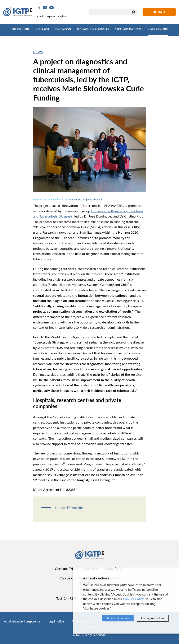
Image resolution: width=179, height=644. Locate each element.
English (62, 16)
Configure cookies (153, 618)
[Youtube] (52, 8)
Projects (87, 199)
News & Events (158, 29)
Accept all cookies (118, 618)
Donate (159, 12)
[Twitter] (39, 8)
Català (41, 16)
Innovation (63, 29)
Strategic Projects (128, 29)
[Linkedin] (45, 8)
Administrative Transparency (22, 621)
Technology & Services (93, 29)
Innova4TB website (69, 507)
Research (42, 29)
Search (133, 12)
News (38, 52)
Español (51, 16)
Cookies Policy (133, 599)
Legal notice (56, 621)
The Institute (21, 29)
